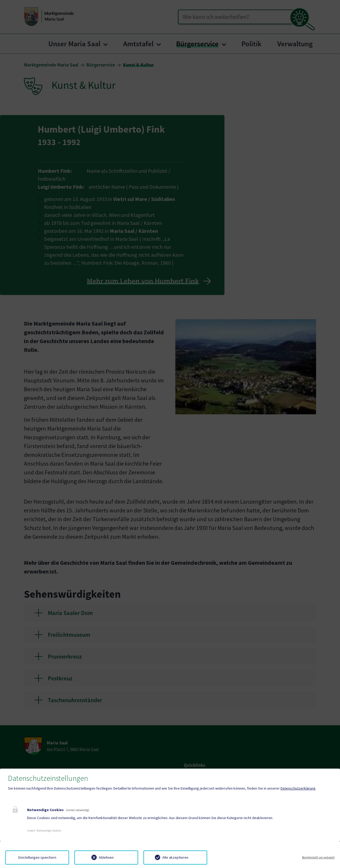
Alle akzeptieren (175, 857)
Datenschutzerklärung (298, 788)
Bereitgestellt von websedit (318, 857)
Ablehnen (106, 857)
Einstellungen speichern (37, 857)
